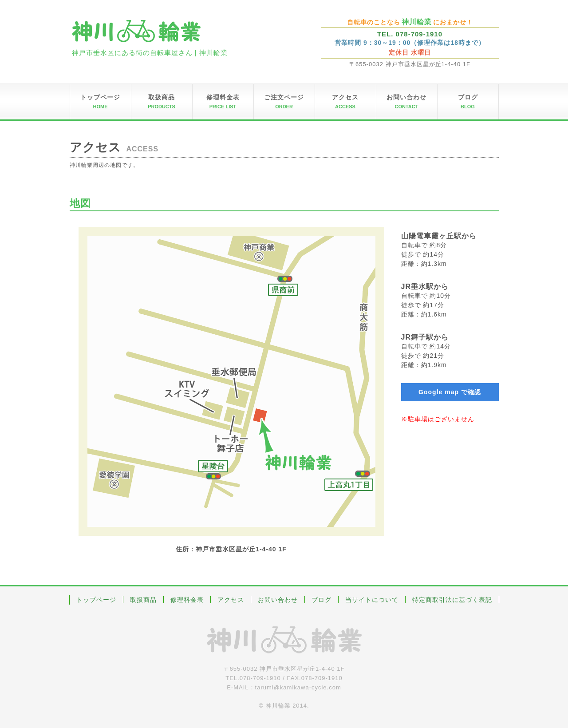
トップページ (96, 600)
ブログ (321, 600)
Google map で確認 (450, 392)
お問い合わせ (278, 600)
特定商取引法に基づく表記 (452, 600)
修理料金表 (187, 600)
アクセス (231, 600)
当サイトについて (372, 600)
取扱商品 (143, 600)
